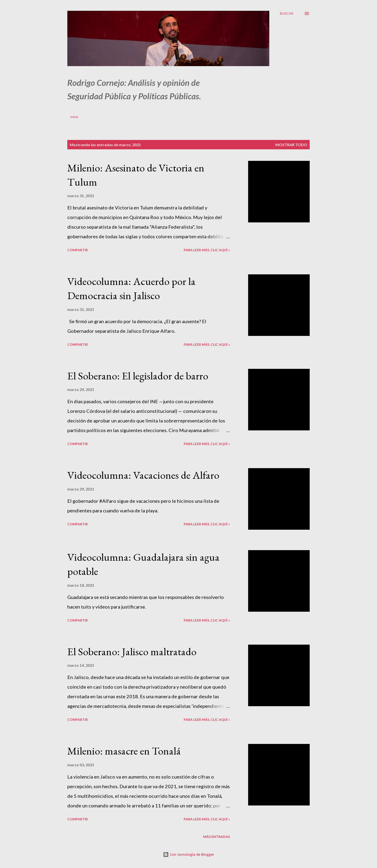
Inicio (74, 117)
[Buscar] (287, 13)
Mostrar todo (291, 145)
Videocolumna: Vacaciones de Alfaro (143, 475)
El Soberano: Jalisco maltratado (132, 651)
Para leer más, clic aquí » (207, 250)
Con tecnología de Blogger (189, 854)
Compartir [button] (78, 250)
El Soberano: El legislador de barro (138, 376)
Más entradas (217, 837)
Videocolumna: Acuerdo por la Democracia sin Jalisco (131, 288)
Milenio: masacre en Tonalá (124, 751)
